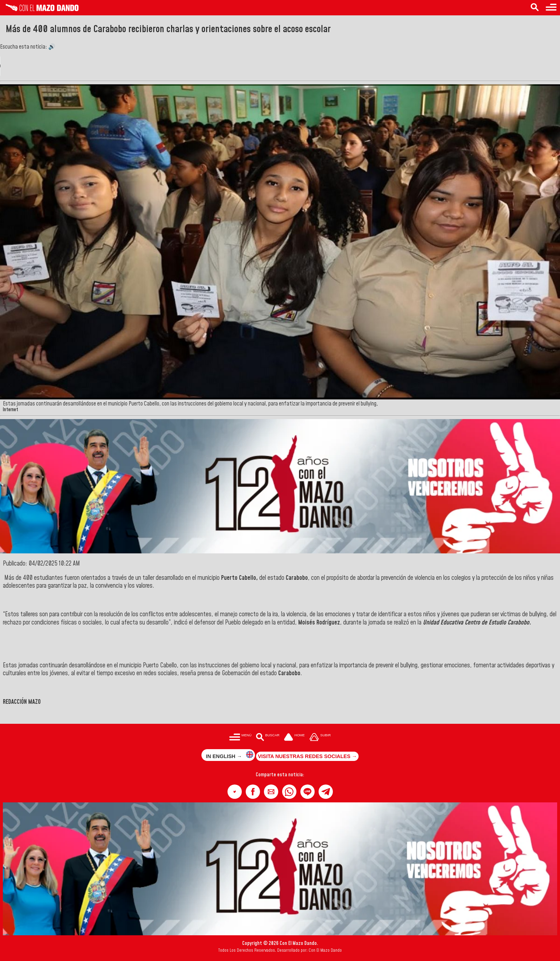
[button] (235, 792)
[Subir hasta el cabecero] (320, 738)
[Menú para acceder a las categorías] (551, 8)
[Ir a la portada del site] (294, 738)
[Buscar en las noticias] (535, 8)
